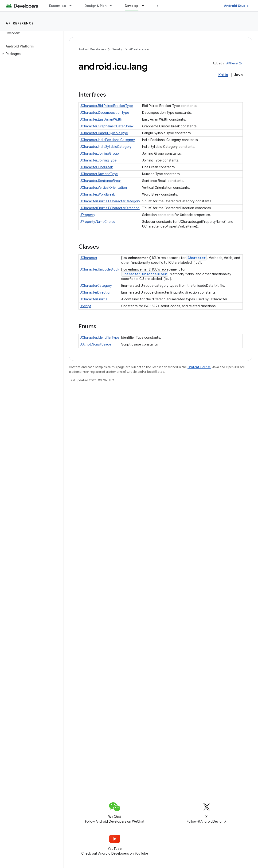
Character (197, 258)
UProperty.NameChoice (97, 222)
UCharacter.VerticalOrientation (103, 188)
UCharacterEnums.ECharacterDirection (110, 208)
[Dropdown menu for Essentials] (73, 6)
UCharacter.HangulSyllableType (104, 133)
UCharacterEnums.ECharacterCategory (110, 201)
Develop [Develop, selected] (132, 6)
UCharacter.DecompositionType (104, 113)
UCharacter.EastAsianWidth (101, 119)
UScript (85, 306)
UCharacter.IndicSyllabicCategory (106, 147)
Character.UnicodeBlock (145, 274)
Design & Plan (96, 6)
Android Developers (92, 49)
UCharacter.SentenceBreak (101, 181)
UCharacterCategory (96, 286)
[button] (31, 54)
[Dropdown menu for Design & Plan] (113, 6)
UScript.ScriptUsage (95, 344)
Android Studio (236, 6)
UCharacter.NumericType (99, 174)
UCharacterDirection (96, 292)
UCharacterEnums (93, 299)
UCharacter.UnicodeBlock (99, 269)
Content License (199, 367)
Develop (117, 49)
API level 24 (235, 63)
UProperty (87, 215)
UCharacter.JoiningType (98, 160)
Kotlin (223, 75)
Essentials (58, 6)
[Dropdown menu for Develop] (145, 6)
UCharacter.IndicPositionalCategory (107, 140)
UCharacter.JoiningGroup (99, 153)
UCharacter (88, 258)
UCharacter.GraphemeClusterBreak (107, 126)
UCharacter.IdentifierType (99, 338)
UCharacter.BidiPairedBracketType (106, 106)
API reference (20, 23)
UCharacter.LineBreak (96, 167)
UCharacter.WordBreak (97, 194)
